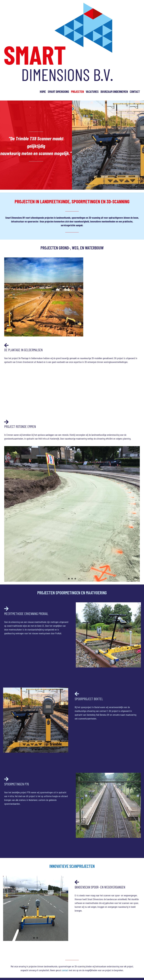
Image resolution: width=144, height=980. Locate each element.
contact (65, 970)
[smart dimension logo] (58, 4)
